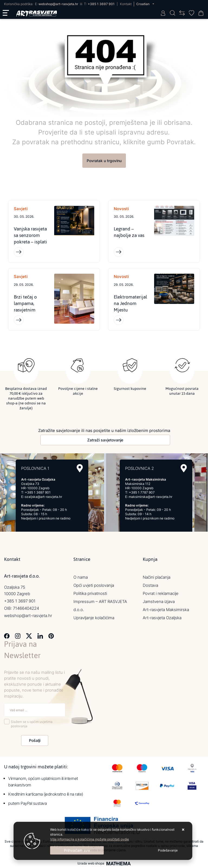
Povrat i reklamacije (161, 593)
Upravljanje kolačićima (94, 618)
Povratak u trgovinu (104, 161)
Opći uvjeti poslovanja (94, 585)
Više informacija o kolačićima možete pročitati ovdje (90, 839)
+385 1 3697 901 (101, 4)
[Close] (77, 850)
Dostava (150, 585)
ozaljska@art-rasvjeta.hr (43, 497)
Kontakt (126, 4)
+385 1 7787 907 (142, 492)
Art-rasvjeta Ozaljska (162, 618)
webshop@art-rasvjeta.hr (58, 4)
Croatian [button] (143, 4)
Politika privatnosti (90, 593)
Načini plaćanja (157, 577)
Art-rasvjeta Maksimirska (166, 610)
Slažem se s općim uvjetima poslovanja (32, 724)
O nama (81, 577)
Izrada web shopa (91, 863)
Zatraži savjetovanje (105, 440)
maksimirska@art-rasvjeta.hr (150, 497)
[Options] (168, 850)
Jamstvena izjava (159, 601)
